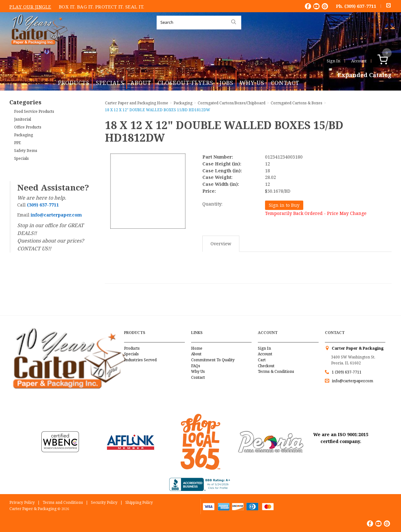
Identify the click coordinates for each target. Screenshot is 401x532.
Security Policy (104, 502)
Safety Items (26, 151)
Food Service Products (34, 111)
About (141, 83)
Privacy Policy (22, 502)
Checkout (266, 366)
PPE (18, 143)
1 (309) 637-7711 (347, 372)
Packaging (23, 135)
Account (359, 61)
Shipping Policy (139, 502)
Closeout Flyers (185, 83)
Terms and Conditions (63, 502)
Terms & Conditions (276, 371)
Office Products (28, 127)
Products (74, 83)
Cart (262, 360)
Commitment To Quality (213, 360)
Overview (221, 244)
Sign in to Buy (284, 205)
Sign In (333, 61)
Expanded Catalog (365, 75)
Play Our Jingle (30, 7)
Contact (285, 83)
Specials (110, 83)
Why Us (252, 83)
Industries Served (140, 360)
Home (197, 348)
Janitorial (23, 119)
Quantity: (212, 204)
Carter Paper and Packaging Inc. (38, 50)
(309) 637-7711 (360, 6)
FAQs (196, 366)
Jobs (227, 83)
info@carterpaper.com (352, 381)
